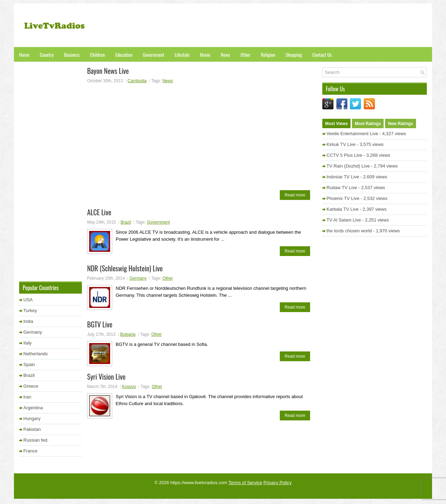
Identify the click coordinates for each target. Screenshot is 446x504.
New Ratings (400, 124)
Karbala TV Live (343, 209)
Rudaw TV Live (342, 188)
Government (153, 55)
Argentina (33, 408)
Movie (205, 55)
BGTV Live (100, 324)
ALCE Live (99, 212)
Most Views (336, 124)
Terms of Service (245, 483)
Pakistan (32, 429)
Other (245, 55)
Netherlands (36, 354)
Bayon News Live (108, 71)
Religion (268, 55)
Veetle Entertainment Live (352, 134)
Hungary (32, 418)
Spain (29, 365)
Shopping (294, 55)
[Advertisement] (300, 26)
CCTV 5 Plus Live (344, 155)
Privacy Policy (278, 483)
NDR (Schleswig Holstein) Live (125, 268)
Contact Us (322, 55)
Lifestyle (182, 55)
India (28, 321)
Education (124, 55)
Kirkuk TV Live (341, 144)
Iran (27, 397)
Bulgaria (128, 334)
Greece (31, 386)
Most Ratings (368, 124)
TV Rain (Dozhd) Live (348, 166)
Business (72, 55)
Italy (28, 343)
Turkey (30, 311)
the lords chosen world (349, 231)
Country (47, 55)
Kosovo (129, 387)
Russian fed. (36, 440)
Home (24, 55)
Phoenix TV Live (343, 198)
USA (28, 300)
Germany (138, 278)
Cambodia (137, 81)
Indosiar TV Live (343, 177)
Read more (295, 195)
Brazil (126, 222)
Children (97, 55)
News (226, 55)
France (30, 451)
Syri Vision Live (106, 377)
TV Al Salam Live (344, 220)
